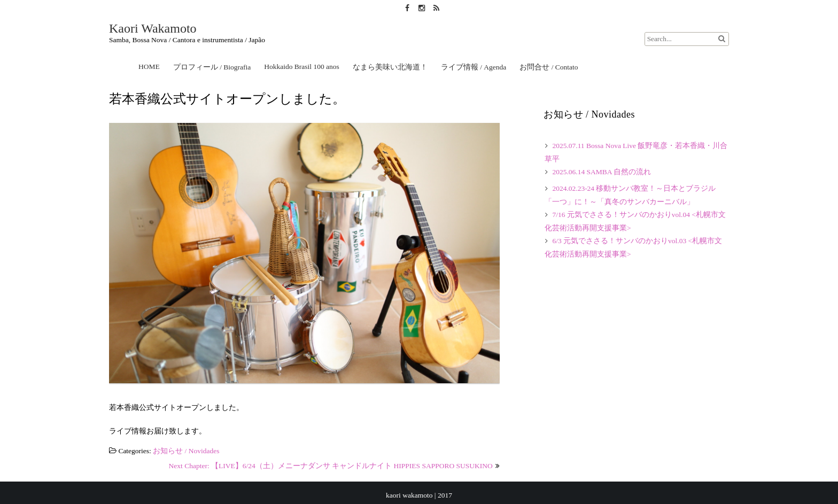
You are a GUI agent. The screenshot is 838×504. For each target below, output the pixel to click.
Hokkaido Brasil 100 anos (302, 67)
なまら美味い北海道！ (390, 67)
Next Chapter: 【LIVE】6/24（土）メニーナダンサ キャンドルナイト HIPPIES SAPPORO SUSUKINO (331, 466)
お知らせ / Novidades (186, 451)
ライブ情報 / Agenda (474, 67)
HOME (149, 67)
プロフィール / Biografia (212, 67)
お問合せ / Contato (549, 67)
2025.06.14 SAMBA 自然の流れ (602, 172)
